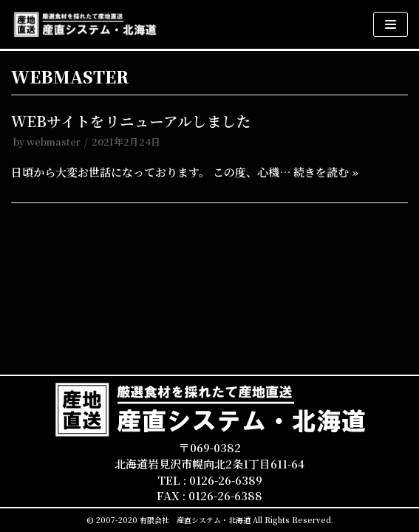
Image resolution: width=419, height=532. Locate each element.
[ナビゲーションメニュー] (391, 24)
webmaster (54, 141)
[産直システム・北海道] (85, 24)
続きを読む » (326, 172)
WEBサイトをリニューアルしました (131, 121)
